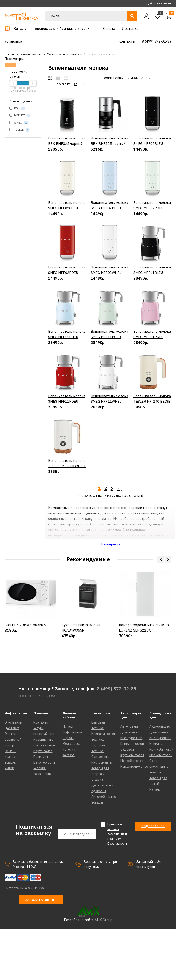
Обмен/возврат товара (11, 807)
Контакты (41, 773)
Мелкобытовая (132, 812)
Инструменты (102, 813)
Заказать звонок (41, 950)
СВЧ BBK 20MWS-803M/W (25, 693)
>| (119, 539)
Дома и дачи (130, 783)
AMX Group (103, 970)
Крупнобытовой (161, 800)
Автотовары (130, 777)
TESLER (19, 130)
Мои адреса (72, 794)
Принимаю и (118, 884)
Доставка (12, 779)
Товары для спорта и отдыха (100, 825)
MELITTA (20, 115)
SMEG (19, 123)
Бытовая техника (31, 54)
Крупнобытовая (132, 806)
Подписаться (153, 877)
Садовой (127, 800)
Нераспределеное (134, 817)
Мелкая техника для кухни (65, 54)
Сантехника (100, 807)
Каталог (156, 840)
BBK (17, 108)
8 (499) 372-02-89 (117, 739)
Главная (10, 54)
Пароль (68, 789)
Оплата (10, 785)
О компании (13, 773)
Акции (9, 819)
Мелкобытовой (161, 806)
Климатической (132, 794)
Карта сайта (43, 802)
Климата (156, 794)
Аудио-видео (160, 777)
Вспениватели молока (101, 54)
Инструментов (131, 789)
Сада (153, 812)
